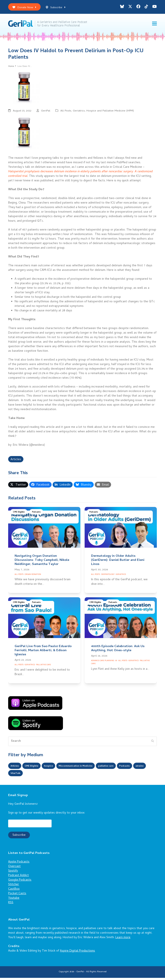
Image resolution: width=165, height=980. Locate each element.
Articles (16, 462)
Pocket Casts (17, 896)
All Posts (66, 113)
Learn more (123, 940)
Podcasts (36, 515)
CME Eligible (19, 515)
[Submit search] (153, 744)
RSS (11, 905)
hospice (57, 768)
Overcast (14, 869)
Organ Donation (33, 577)
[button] (154, 25)
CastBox (14, 891)
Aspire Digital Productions (77, 953)
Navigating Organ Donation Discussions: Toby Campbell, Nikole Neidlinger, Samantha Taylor (42, 563)
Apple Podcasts (19, 864)
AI (116, 663)
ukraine (35, 776)
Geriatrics (79, 113)
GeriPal (46, 113)
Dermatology (108, 577)
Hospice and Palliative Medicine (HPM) (110, 113)
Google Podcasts (20, 882)
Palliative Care (44, 667)
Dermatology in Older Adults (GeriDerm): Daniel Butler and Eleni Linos (118, 563)
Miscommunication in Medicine (90, 768)
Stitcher (14, 887)
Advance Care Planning (103, 663)
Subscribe (56, 8)
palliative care (128, 768)
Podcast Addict (18, 878)
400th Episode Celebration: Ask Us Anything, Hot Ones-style (118, 651)
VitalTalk (53, 776)
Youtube (14, 901)
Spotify (13, 873)
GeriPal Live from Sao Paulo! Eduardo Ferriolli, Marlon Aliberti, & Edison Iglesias (43, 653)
